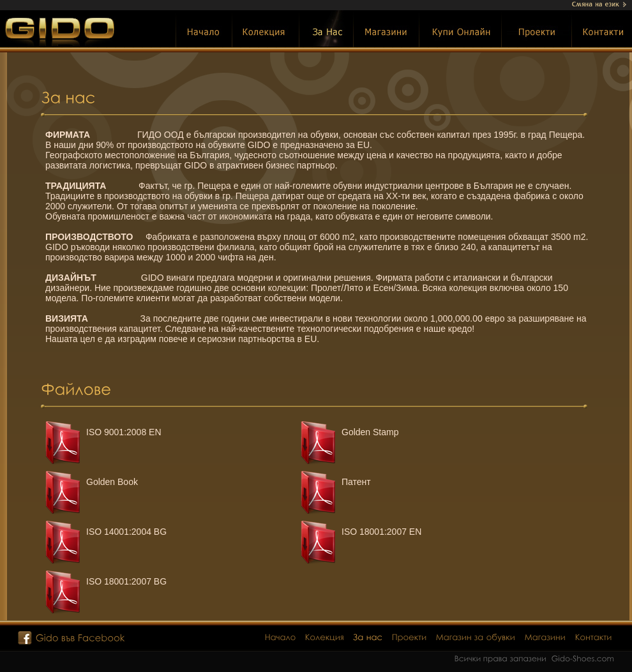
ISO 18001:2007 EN (381, 532)
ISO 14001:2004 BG (126, 532)
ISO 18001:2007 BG (126, 581)
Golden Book (112, 482)
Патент (356, 482)
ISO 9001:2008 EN (124, 432)
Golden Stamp (370, 432)
